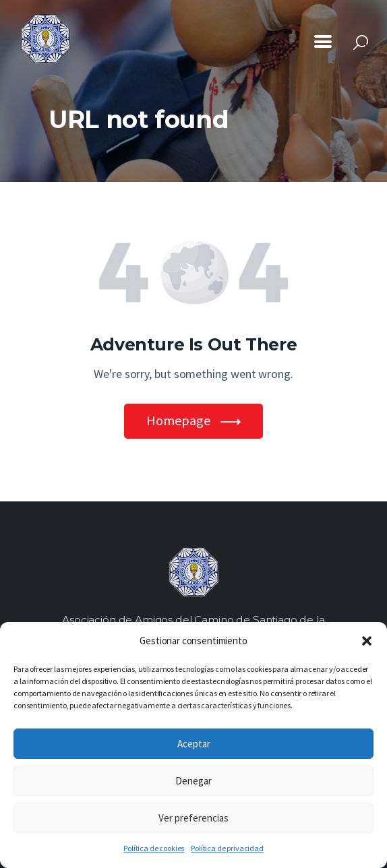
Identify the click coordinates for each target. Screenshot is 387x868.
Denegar (193, 781)
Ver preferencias (193, 818)
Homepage (178, 421)
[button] (367, 641)
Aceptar (194, 744)
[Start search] (361, 43)
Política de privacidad (227, 848)
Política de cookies (154, 848)
